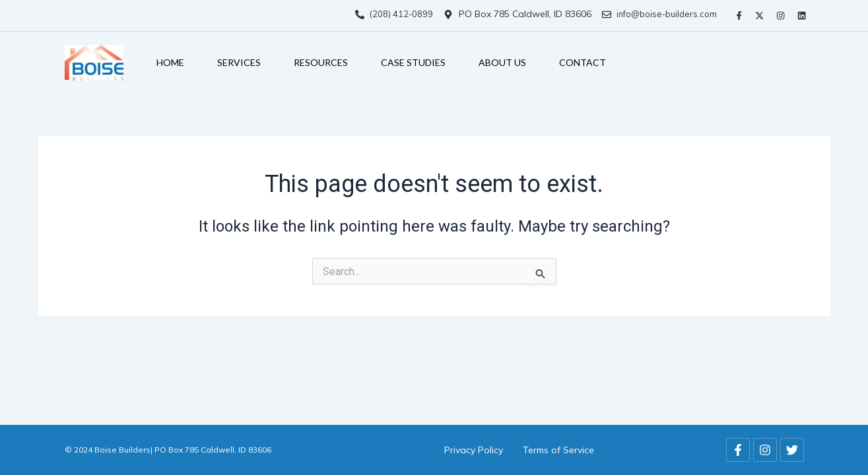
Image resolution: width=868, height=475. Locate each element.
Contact (583, 60)
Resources (321, 60)
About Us (502, 60)
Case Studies (413, 60)
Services (239, 60)
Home (170, 60)
